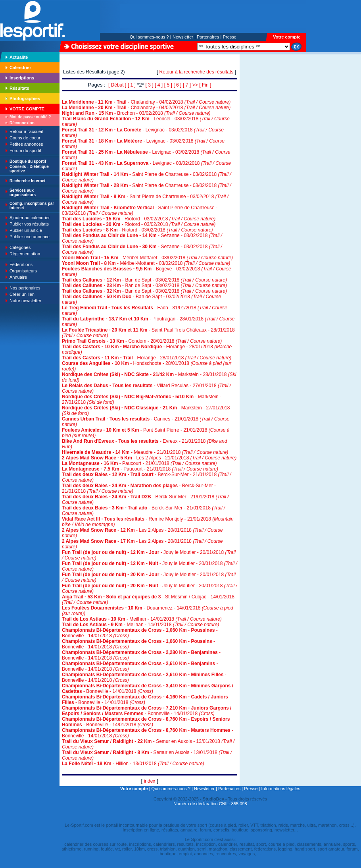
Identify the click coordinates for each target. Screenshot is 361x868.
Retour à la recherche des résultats (197, 72)
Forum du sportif (25, 150)
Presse (230, 37)
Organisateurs (23, 271)
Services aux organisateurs (23, 193)
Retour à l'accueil (26, 131)
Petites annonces (26, 144)
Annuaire (18, 277)
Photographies (25, 98)
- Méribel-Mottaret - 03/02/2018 (147, 258)
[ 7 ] (187, 85)
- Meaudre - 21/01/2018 (145, 452)
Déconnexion (22, 123)
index (150, 781)
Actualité (19, 57)
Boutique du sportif (28, 161)
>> (195, 85)
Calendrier (20, 68)
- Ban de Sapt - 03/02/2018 (144, 280)
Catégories (20, 247)
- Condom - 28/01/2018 (142, 341)
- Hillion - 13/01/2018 (133, 764)
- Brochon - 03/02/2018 (136, 113)
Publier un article (26, 230)
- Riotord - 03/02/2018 (139, 219)
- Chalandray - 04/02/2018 (146, 102)
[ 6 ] (177, 85)
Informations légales (280, 789)
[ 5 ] (168, 85)
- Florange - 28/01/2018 (147, 358)
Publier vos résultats (29, 224)
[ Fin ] (205, 85)
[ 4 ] (159, 85)
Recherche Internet (28, 181)
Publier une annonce (30, 237)
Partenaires (208, 37)
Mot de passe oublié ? (30, 117)
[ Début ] (117, 85)
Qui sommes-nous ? (149, 37)
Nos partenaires (25, 288)
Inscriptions (22, 78)
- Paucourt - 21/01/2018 (139, 463)
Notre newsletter (25, 301)
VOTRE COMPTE (27, 109)
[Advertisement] (265, 109)
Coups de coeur (25, 138)
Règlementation (25, 254)
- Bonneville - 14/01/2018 (148, 689)
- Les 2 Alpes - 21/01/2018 (149, 458)
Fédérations (21, 264)
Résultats (19, 88)
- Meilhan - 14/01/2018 (142, 619)
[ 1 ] (132, 85)
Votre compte (287, 37)
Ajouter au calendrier (30, 218)
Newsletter (183, 37)
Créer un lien (22, 294)
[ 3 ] (150, 85)
